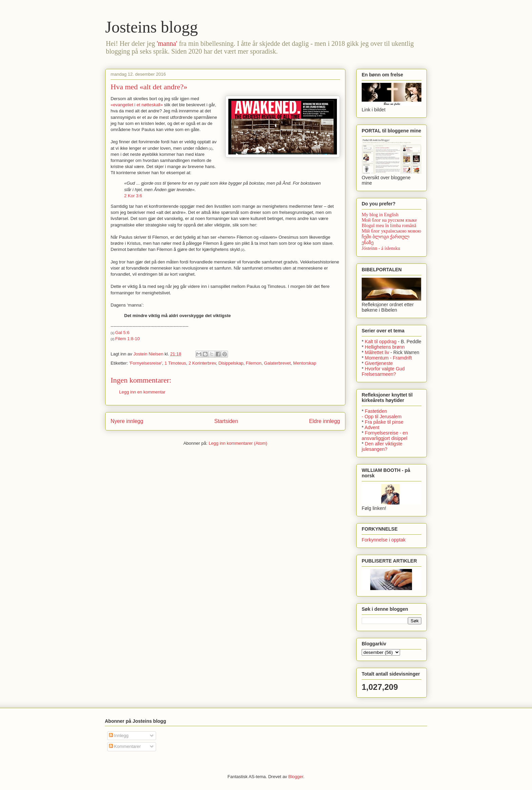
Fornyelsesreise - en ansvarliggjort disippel (385, 436)
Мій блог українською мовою (391, 231)
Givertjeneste (379, 363)
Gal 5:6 (122, 333)
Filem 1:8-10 (128, 339)
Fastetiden (376, 411)
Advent (372, 427)
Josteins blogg (151, 27)
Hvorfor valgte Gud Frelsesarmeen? (383, 371)
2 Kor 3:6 (133, 196)
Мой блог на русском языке (389, 220)
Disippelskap (231, 363)
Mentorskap (305, 363)
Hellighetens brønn (385, 347)
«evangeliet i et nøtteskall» (137, 105)
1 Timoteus (175, 363)
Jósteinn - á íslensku (381, 248)
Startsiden (226, 421)
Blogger (296, 777)
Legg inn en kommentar (142, 392)
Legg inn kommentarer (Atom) (238, 443)
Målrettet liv (377, 352)
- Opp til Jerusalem (382, 417)
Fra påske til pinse (384, 422)
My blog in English (380, 215)
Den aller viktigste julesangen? (382, 446)
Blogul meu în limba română (389, 226)
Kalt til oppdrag (381, 342)
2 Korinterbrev (202, 363)
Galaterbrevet (277, 363)
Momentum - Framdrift (388, 358)
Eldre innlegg (325, 421)
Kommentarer (125, 746)
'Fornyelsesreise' (146, 363)
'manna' (167, 43)
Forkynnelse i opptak (384, 540)
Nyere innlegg (127, 421)
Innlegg (119, 736)
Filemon (254, 363)
